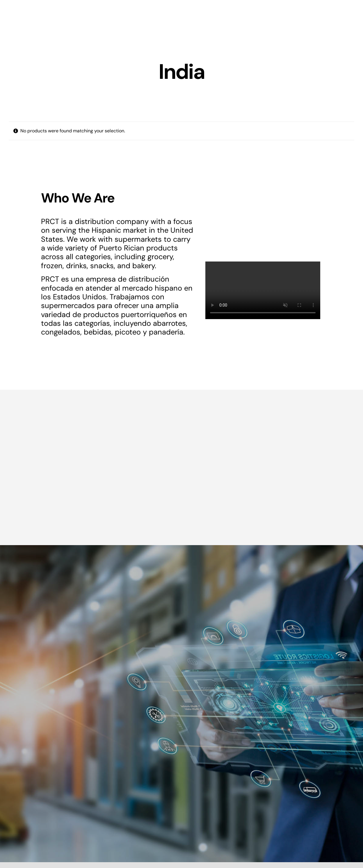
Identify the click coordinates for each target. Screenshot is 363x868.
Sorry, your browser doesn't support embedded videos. (263, 290)
